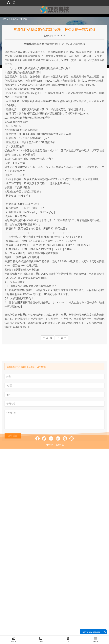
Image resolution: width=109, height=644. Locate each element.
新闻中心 (12, 21)
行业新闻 (23, 21)
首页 (4, 21)
